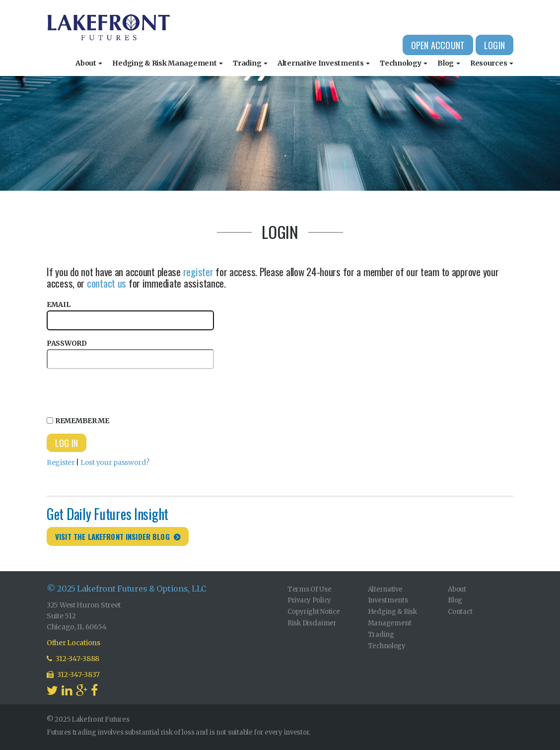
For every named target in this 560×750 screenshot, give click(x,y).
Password (130, 354)
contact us (106, 283)
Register (61, 462)
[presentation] (122, 391)
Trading (250, 63)
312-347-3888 (73, 659)
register (198, 271)
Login (494, 45)
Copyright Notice (314, 612)
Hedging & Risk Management (168, 63)
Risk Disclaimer (312, 623)
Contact (460, 612)
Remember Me (78, 421)
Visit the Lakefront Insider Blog (112, 536)
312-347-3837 (73, 675)
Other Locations (73, 643)
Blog (449, 63)
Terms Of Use (310, 589)
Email (130, 315)
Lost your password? (115, 462)
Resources (492, 63)
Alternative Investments (324, 63)
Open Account (438, 45)
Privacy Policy (309, 600)
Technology (404, 63)
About (89, 63)
